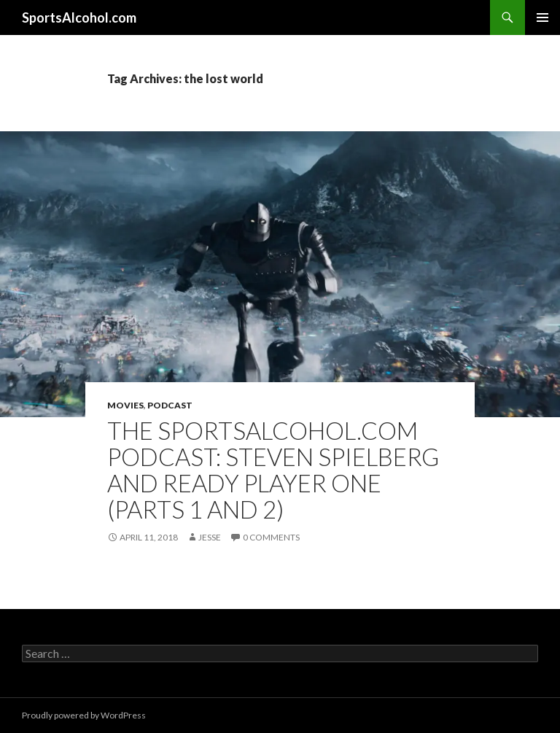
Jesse (210, 537)
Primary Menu (542, 18)
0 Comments (271, 537)
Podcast (170, 405)
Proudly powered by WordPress (84, 715)
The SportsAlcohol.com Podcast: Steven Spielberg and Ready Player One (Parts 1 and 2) (273, 470)
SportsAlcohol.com (79, 18)
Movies (125, 405)
